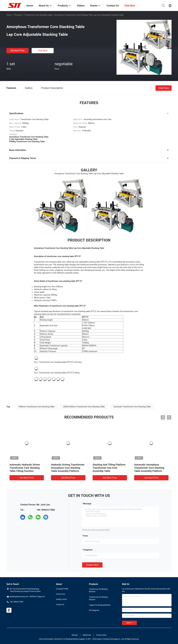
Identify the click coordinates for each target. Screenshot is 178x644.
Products (18, 15)
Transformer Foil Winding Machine (98, 590)
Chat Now (43, 51)
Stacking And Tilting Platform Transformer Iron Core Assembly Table (109, 468)
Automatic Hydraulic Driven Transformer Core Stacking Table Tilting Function (25, 468)
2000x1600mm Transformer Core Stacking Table (84, 407)
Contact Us (60, 605)
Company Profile (62, 589)
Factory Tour (61, 594)
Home (9, 15)
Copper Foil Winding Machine (100, 605)
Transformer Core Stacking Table (38, 15)
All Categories (94, 610)
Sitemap (75, 635)
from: (86, 536)
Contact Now (92, 565)
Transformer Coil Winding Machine (98, 598)
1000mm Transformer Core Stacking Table (36, 407)
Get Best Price (18, 51)
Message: (87, 504)
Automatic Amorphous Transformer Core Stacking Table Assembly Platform (149, 468)
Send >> (129, 623)
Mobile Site (87, 635)
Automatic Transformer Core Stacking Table (132, 407)
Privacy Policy (101, 635)
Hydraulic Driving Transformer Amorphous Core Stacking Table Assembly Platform (68, 468)
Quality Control (61, 599)
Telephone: (88, 550)
